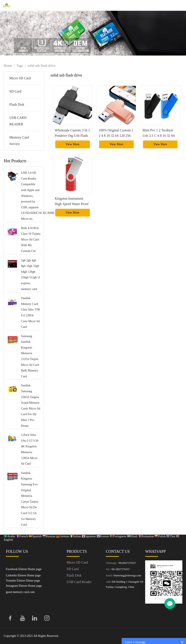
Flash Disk (17, 104)
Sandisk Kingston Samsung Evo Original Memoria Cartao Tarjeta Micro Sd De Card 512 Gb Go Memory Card (29, 499)
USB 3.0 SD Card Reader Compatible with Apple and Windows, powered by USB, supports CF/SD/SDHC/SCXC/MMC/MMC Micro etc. (31, 196)
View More (72, 144)
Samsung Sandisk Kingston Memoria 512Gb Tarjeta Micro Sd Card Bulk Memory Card (30, 356)
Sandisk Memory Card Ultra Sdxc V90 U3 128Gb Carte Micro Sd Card (30, 312)
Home (8, 66)
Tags (20, 66)
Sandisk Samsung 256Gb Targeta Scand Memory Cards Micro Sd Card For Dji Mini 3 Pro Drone (31, 406)
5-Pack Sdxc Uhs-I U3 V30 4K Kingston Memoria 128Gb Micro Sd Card (30, 449)
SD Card (15, 91)
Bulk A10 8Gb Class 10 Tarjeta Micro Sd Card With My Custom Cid (31, 240)
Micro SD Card (20, 78)
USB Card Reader (79, 582)
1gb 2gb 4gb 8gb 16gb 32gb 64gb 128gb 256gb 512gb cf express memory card (30, 275)
